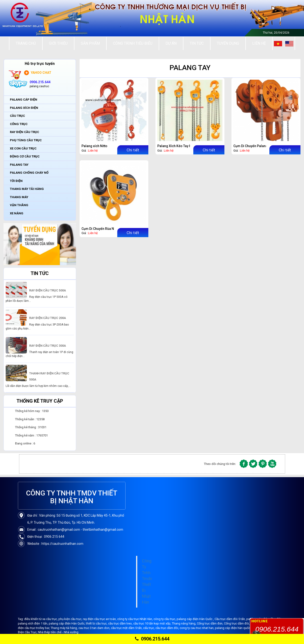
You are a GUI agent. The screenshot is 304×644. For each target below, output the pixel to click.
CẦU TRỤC (17, 116)
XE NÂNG (17, 213)
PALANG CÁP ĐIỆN (24, 100)
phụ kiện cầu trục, (71, 619)
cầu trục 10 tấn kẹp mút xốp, (153, 623)
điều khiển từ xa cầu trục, (41, 619)
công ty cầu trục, (165, 619)
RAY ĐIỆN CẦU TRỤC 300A (48, 346)
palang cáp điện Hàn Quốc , (196, 619)
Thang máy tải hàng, (65, 628)
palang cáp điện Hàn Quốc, (67, 623)
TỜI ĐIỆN (16, 181)
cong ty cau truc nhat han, (197, 628)
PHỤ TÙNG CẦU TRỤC (26, 140)
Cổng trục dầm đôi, (237, 623)
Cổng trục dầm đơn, (210, 623)
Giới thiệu (58, 43)
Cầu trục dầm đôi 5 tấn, (230, 619)
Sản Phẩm (90, 43)
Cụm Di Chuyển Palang (251, 146)
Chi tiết (133, 150)
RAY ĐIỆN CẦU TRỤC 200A (48, 318)
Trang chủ (26, 43)
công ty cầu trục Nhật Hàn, (135, 619)
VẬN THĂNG (19, 205)
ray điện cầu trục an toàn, (100, 619)
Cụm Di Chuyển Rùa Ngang (102, 229)
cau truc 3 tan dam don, (95, 628)
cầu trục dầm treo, (121, 623)
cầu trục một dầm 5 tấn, (127, 628)
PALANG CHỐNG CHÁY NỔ (29, 173)
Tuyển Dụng (228, 43)
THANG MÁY (19, 197)
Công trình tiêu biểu (133, 43)
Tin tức (197, 43)
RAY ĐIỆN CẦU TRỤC (24, 132)
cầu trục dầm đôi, (168, 628)
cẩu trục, (149, 628)
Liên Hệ (259, 43)
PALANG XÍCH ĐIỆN (24, 108)
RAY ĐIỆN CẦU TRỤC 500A (48, 290)
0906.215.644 (152, 639)
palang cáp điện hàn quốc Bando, (238, 628)
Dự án (171, 43)
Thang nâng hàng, (184, 623)
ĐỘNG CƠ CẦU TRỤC (25, 156)
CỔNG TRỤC (19, 124)
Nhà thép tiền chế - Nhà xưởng (58, 632)
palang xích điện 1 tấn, (33, 623)
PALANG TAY (19, 165)
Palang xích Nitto (94, 146)
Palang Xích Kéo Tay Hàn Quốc (181, 146)
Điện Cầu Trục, (28, 632)
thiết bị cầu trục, (97, 623)
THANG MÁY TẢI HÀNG (27, 189)
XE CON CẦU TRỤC (23, 148)
